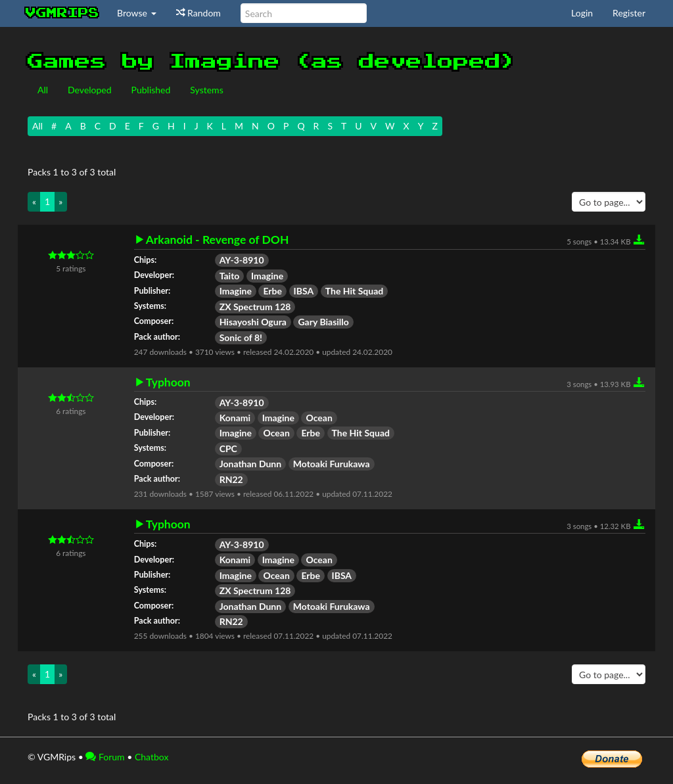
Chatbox (152, 757)
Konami (235, 418)
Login (582, 13)
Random (198, 13)
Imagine (267, 276)
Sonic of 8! (241, 337)
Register (629, 13)
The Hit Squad (354, 291)
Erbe (272, 291)
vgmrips (62, 13)
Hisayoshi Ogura (253, 322)
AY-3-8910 (242, 260)
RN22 (231, 479)
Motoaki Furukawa (332, 464)
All (43, 90)
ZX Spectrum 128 (255, 307)
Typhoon (168, 382)
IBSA (304, 291)
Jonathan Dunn (250, 464)
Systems (206, 90)
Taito (230, 276)
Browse (137, 13)
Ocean (319, 418)
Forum (105, 757)
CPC (228, 449)
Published (151, 90)
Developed (90, 90)
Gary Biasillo (323, 322)
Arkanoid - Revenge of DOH (218, 240)
